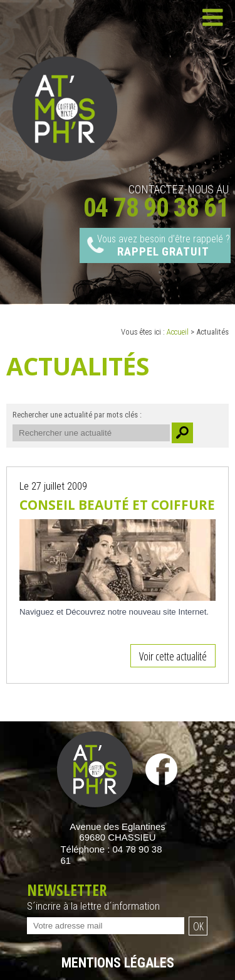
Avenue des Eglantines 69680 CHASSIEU (118, 832)
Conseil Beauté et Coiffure (117, 505)
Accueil (178, 332)
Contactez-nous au (156, 200)
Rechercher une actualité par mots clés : (77, 415)
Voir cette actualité (173, 656)
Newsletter (118, 898)
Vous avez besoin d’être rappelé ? (163, 246)
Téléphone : (112, 855)
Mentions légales (118, 963)
